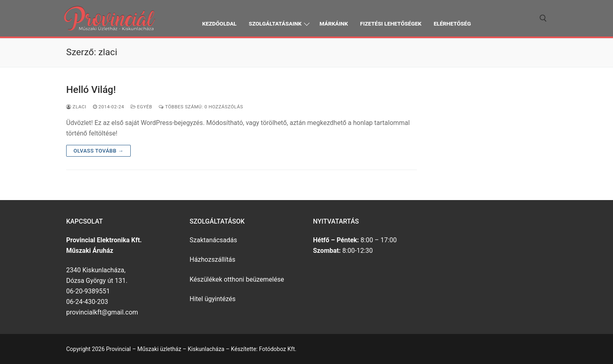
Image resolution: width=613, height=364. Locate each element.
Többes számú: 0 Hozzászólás (201, 107)
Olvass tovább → (98, 151)
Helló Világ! (91, 90)
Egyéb (141, 107)
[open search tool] (543, 18)
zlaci (76, 107)
